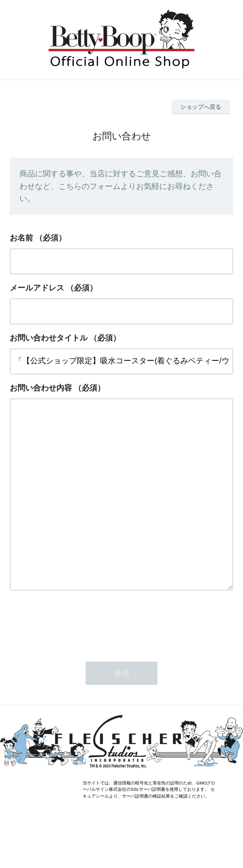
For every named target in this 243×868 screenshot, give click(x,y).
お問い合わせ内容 (41, 388)
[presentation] (84, 662)
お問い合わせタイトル (49, 338)
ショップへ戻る (201, 107)
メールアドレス (37, 288)
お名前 (21, 238)
